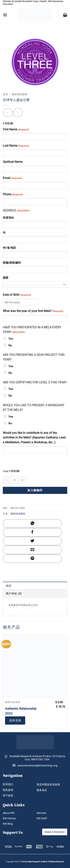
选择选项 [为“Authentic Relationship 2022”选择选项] (15, 720)
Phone (13, 195)
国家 (6, 278)
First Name (16, 130)
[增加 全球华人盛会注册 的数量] (22, 480)
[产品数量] (15, 480)
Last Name (16, 146)
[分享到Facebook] (32, 532)
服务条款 (42, 790)
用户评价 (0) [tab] (14, 594)
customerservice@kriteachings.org (35, 765)
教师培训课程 (20, 94)
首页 (5, 94)
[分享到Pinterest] (32, 559)
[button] (5, 15)
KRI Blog (8, 824)
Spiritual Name (13, 162)
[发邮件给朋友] (32, 550)
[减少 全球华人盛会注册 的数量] (7, 480)
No (10, 345)
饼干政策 (8, 795)
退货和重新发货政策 (48, 784)
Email (12, 178)
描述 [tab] (9, 586)
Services (41, 813)
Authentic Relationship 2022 (21, 711)
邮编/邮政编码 (12, 263)
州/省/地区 (10, 248)
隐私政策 (8, 790)
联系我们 (8, 784)
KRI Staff (42, 818)
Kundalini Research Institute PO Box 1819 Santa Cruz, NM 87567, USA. (37, 758)
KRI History (9, 818)
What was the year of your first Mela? (33, 311)
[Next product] (8, 113)
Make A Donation (55, 832)
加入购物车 (35, 490)
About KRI (9, 813)
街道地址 (8, 218)
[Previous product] (18, 113)
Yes (11, 339)
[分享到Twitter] (32, 541)
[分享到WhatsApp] (32, 524)
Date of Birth (17, 295)
